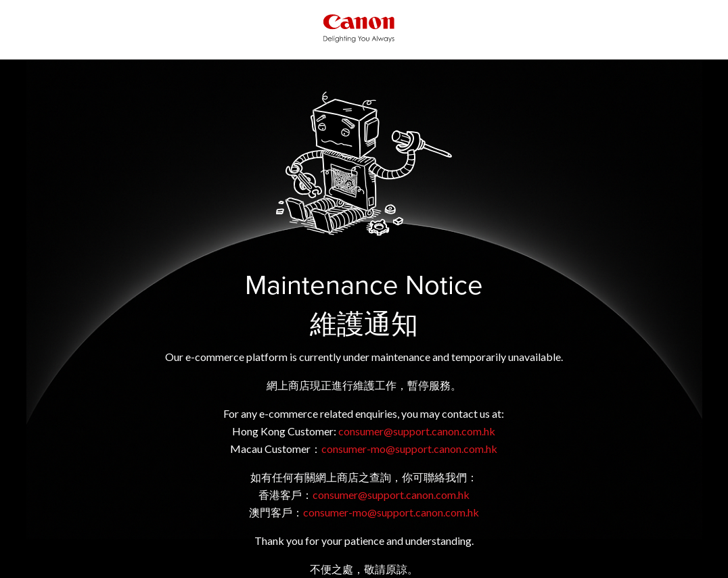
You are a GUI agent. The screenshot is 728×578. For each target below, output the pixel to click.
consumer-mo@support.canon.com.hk (409, 449)
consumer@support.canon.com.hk (417, 431)
